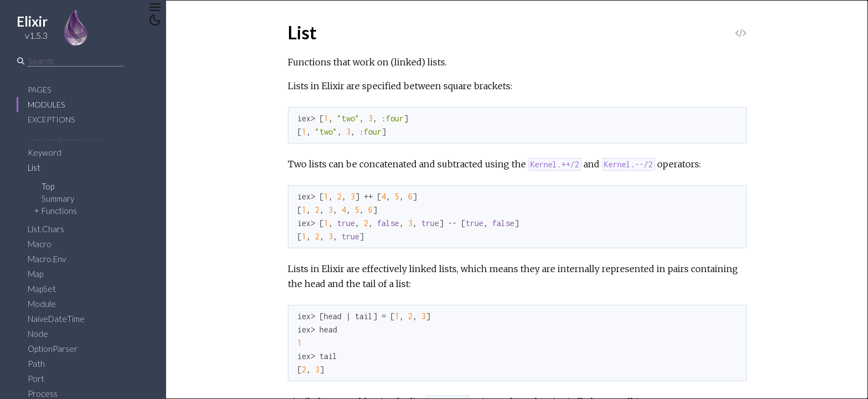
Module (42, 304)
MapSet (42, 289)
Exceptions (51, 119)
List (34, 167)
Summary (58, 198)
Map (35, 274)
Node (38, 334)
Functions (59, 211)
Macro (40, 244)
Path (36, 364)
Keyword (45, 152)
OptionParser (53, 349)
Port (36, 378)
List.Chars (46, 229)
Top (48, 186)
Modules (46, 104)
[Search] (75, 61)
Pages (39, 89)
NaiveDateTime (56, 319)
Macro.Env (47, 259)
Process (43, 393)
